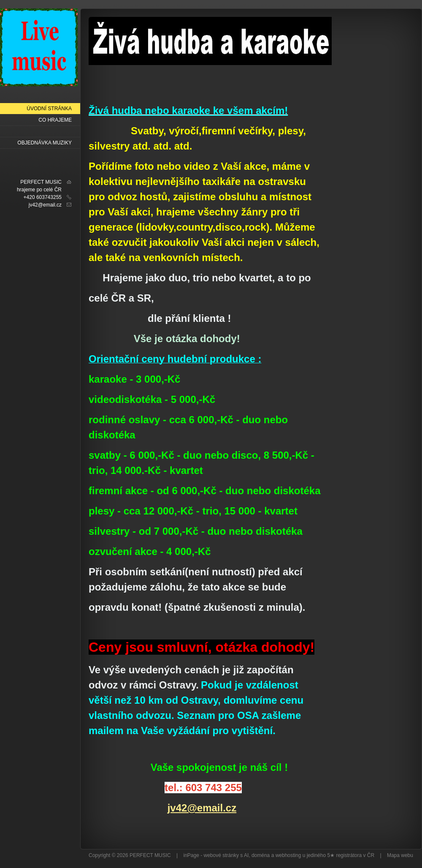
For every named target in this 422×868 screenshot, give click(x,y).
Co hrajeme (55, 120)
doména (261, 855)
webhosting (288, 855)
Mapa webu (400, 855)
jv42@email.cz (202, 808)
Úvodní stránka (49, 109)
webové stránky (221, 855)
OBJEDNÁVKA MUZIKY (45, 143)
